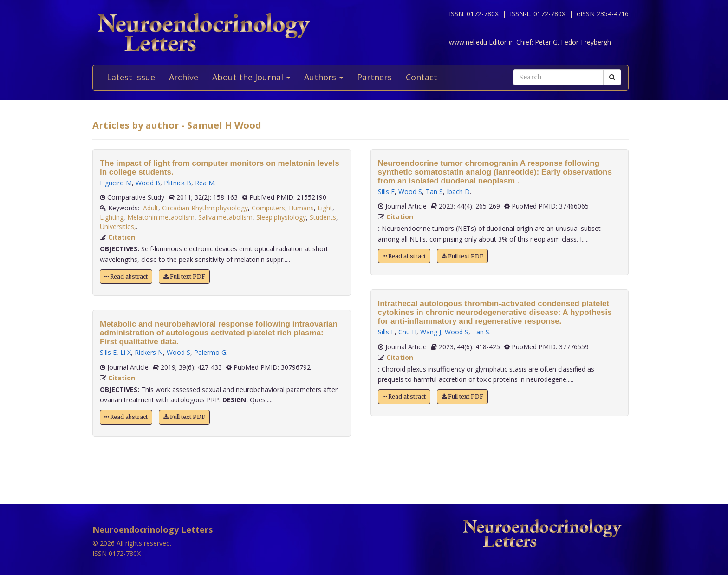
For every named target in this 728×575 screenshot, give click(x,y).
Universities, (118, 226)
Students (323, 217)
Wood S (179, 352)
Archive (184, 77)
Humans (301, 208)
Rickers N (149, 352)
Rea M (205, 183)
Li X (126, 352)
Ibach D (458, 192)
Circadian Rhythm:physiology (205, 208)
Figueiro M (116, 183)
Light (325, 208)
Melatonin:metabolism (161, 217)
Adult (151, 208)
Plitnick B (178, 183)
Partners (374, 77)
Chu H (407, 332)
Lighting (112, 217)
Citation (122, 237)
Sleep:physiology (281, 217)
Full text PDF (184, 277)
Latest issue (131, 77)
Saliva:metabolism (225, 217)
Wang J (431, 332)
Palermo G (210, 352)
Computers (268, 208)
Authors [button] (324, 77)
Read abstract (126, 277)
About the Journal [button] (251, 77)
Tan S (434, 192)
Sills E (108, 352)
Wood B (148, 183)
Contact (422, 77)
